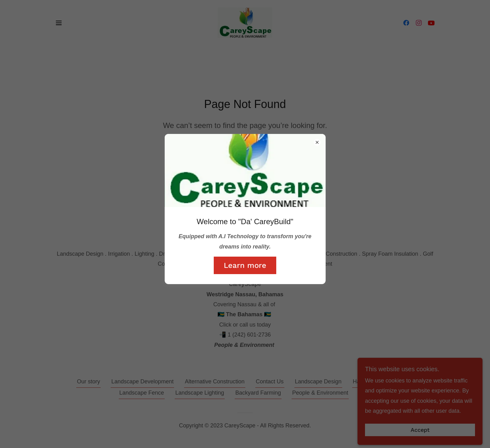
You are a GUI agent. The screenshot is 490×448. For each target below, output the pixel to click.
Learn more (245, 265)
